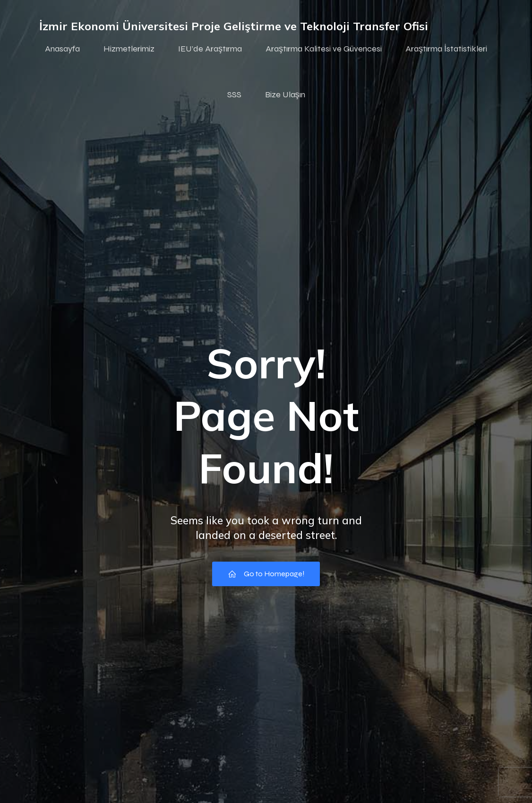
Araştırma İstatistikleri (446, 49)
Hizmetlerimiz (129, 49)
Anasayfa (62, 49)
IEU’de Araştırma (210, 49)
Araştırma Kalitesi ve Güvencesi (324, 49)
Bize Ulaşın (285, 94)
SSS (234, 94)
